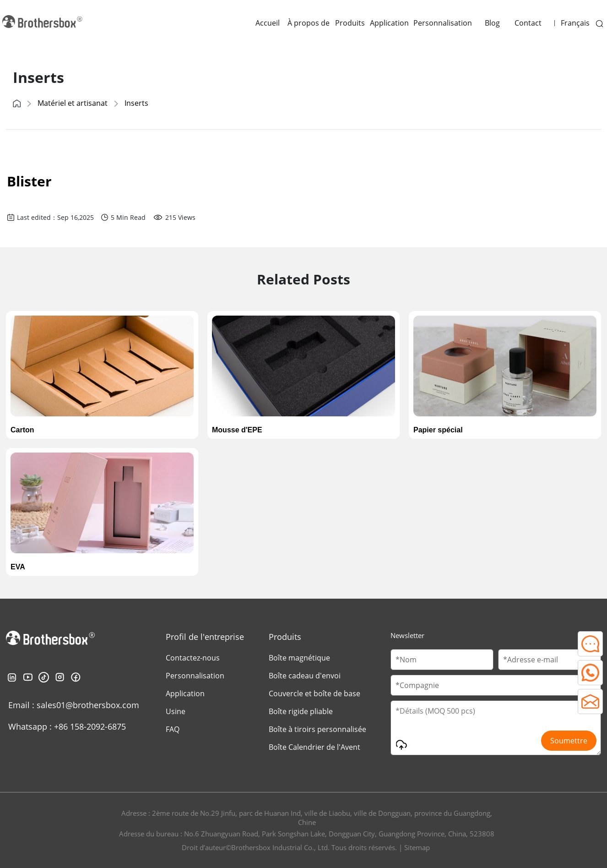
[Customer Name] (442, 660)
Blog (492, 23)
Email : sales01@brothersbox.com (74, 705)
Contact (528, 23)
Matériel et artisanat (73, 103)
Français (575, 23)
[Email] (550, 660)
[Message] (496, 728)
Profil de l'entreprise (205, 637)
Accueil (268, 23)
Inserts (136, 103)
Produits (350, 23)
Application (389, 23)
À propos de (309, 23)
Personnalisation (443, 23)
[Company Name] (496, 685)
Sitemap (417, 847)
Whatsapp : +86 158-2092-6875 (67, 726)
